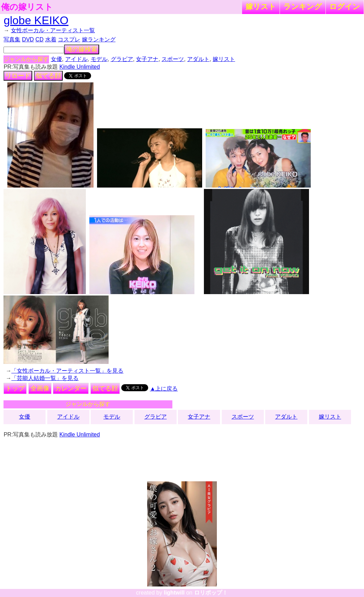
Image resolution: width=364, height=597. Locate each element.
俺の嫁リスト (27, 7)
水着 (51, 39)
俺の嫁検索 (82, 49)
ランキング (303, 6)
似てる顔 (48, 76)
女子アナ (147, 59)
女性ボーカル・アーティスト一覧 (53, 30)
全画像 (40, 388)
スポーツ (173, 59)
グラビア (122, 59)
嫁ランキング (99, 39)
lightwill (174, 593)
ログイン (345, 6)
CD (39, 39)
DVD (28, 39)
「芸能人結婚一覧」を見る (45, 378)
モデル (99, 59)
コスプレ (69, 39)
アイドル (76, 59)
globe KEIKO (36, 20)
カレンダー (71, 388)
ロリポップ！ (211, 593)
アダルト (198, 59)
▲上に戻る (164, 389)
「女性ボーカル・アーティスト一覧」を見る (67, 371)
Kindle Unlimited (80, 67)
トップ (15, 388)
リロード (18, 76)
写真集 (12, 39)
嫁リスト (261, 6)
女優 (56, 59)
